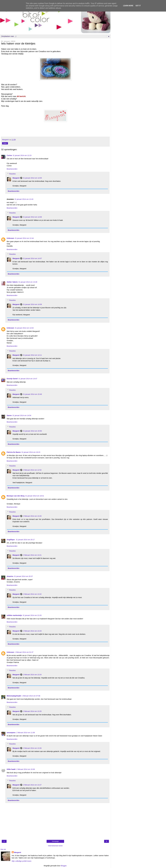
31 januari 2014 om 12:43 (24, 199)
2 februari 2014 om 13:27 (32, 785)
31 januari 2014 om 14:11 (32, 355)
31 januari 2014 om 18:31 (35, 496)
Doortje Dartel (12, 379)
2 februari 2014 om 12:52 (32, 470)
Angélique (11, 540)
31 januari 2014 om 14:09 (32, 304)
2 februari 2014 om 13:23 (32, 631)
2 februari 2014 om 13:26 (32, 748)
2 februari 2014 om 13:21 (32, 555)
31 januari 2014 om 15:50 (32, 431)
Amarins (10, 576)
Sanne (9, 415)
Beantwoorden (12, 169)
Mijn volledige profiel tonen (22, 861)
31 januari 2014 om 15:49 (32, 394)
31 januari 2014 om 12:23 (22, 155)
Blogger (64, 866)
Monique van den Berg (16, 496)
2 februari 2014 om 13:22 (32, 594)
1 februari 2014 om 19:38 (26, 769)
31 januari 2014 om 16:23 (31, 452)
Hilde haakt (11, 769)
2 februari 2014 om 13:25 (32, 711)
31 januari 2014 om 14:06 (32, 217)
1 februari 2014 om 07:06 (31, 696)
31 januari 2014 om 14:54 (22, 415)
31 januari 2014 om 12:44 (24, 238)
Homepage (55, 841)
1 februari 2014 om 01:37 (24, 652)
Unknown (10, 238)
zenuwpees (11, 733)
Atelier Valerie (12, 282)
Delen (5, 143)
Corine (9, 155)
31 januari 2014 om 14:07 (32, 258)
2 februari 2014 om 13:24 (32, 675)
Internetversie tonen (55, 846)
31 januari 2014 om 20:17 (25, 540)
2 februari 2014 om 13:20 (32, 516)
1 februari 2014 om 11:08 (26, 733)
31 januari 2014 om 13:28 (28, 282)
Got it (138, 6)
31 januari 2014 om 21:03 (32, 615)
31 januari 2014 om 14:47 (28, 379)
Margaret (16, 178)
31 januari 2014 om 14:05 (32, 178)
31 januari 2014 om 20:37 (23, 576)
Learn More (128, 6)
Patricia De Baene (14, 452)
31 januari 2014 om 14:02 (24, 328)
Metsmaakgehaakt (14, 696)
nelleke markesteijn (14, 615)
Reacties (12, 174)
